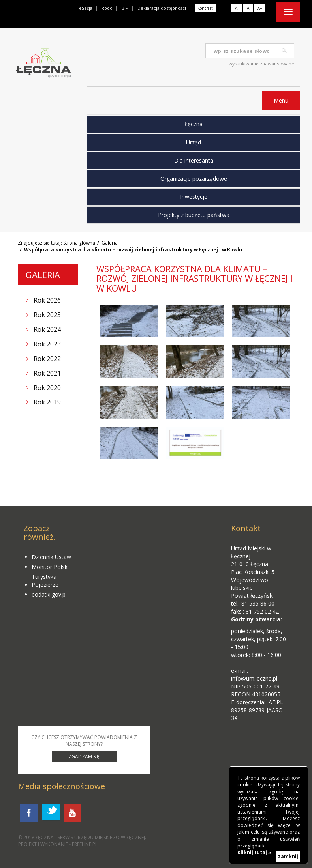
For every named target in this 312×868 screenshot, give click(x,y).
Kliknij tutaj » (254, 852)
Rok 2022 (47, 359)
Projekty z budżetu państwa (194, 215)
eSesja (86, 8)
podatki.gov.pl (49, 594)
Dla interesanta (194, 160)
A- (237, 8)
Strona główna (79, 243)
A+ (260, 8)
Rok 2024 (47, 329)
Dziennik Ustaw (51, 557)
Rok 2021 (47, 373)
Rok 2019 (47, 402)
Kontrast (205, 8)
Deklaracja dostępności (162, 8)
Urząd (194, 142)
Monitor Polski (50, 567)
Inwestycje (194, 197)
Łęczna (194, 124)
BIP (125, 8)
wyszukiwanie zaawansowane (261, 64)
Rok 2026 (47, 300)
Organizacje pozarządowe (194, 179)
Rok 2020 (47, 388)
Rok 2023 (47, 344)
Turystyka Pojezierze (45, 581)
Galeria (110, 243)
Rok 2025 (47, 315)
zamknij (288, 856)
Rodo (107, 8)
